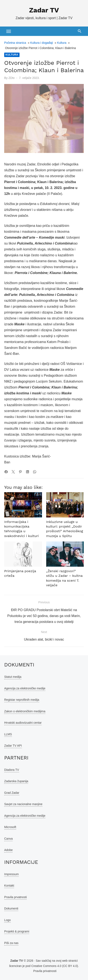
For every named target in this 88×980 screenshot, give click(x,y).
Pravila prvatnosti (15, 897)
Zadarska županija (16, 781)
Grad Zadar (12, 793)
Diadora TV (12, 770)
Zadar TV (44, 10)
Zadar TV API (13, 746)
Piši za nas (11, 943)
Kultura (62, 43)
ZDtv (12, 78)
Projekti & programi (17, 931)
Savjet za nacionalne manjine (23, 804)
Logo (7, 920)
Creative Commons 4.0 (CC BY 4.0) (55, 966)
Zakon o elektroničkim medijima (25, 711)
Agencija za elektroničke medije (25, 688)
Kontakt (9, 886)
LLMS (8, 734)
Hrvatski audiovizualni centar (23, 723)
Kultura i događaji (42, 43)
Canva (8, 839)
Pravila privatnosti (45, 971)
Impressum (11, 874)
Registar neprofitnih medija (22, 700)
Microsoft (10, 827)
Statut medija (13, 677)
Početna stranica (15, 43)
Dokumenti (11, 908)
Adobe (8, 850)
